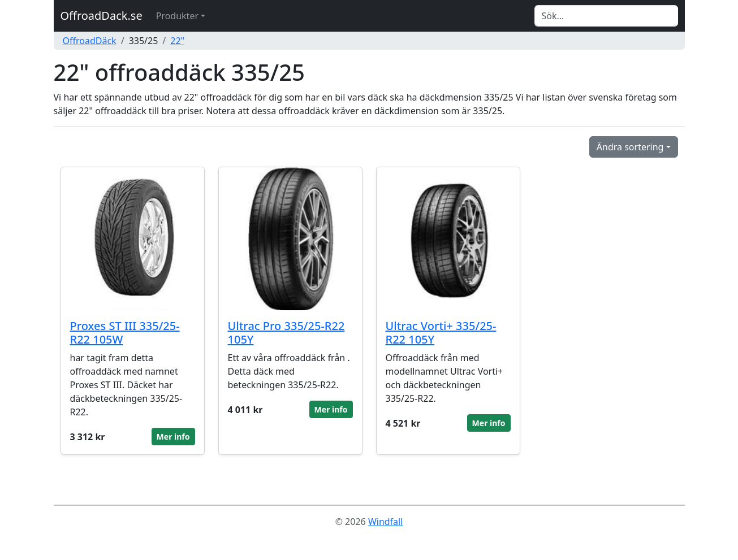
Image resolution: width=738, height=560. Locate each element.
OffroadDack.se (102, 16)
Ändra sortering (630, 147)
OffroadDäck (90, 41)
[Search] (606, 16)
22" (177, 41)
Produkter (177, 16)
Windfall (385, 522)
